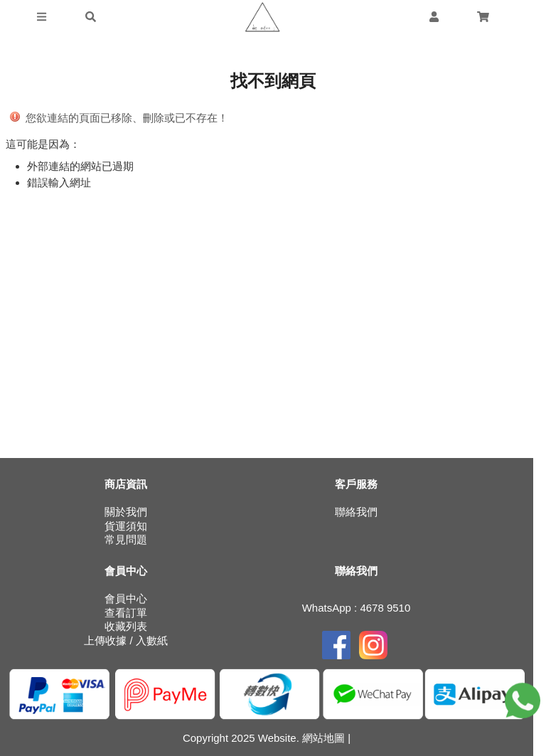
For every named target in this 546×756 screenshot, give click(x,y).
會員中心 (126, 598)
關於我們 (126, 512)
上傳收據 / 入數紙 (126, 640)
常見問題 (126, 539)
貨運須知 (126, 526)
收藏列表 (126, 626)
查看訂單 (126, 613)
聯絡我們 (356, 512)
